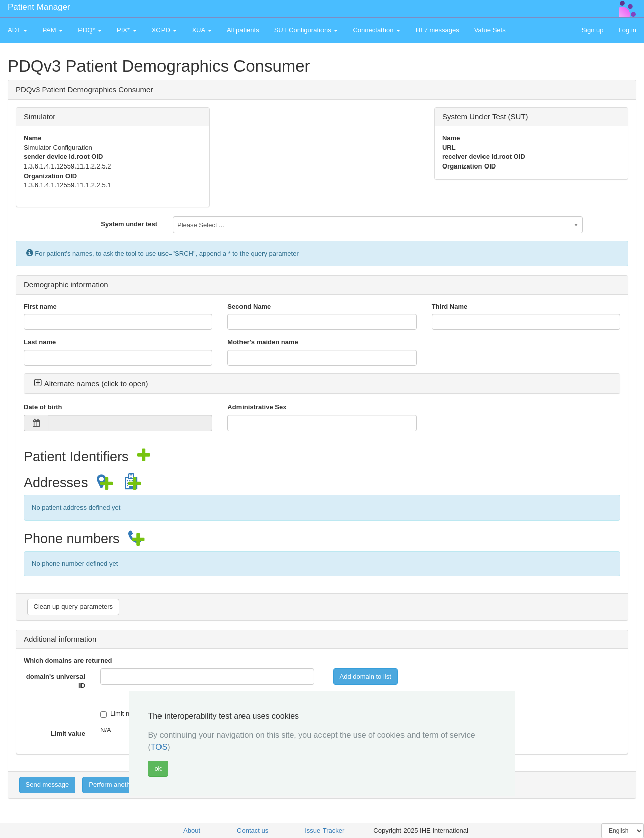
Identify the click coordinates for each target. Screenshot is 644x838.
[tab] (322, 384)
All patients (243, 30)
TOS (159, 747)
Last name (40, 342)
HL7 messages (437, 30)
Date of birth (43, 407)
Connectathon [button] (377, 30)
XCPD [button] (165, 30)
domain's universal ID (56, 681)
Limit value (68, 734)
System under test (129, 224)
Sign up (592, 30)
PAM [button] (53, 30)
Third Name (450, 307)
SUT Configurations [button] (306, 30)
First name (40, 307)
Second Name (249, 307)
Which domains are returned (68, 661)
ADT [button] (17, 30)
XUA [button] (202, 30)
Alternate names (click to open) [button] (91, 384)
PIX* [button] (127, 30)
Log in (628, 30)
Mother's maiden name (263, 342)
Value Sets (490, 30)
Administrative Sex (257, 407)
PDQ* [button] (90, 30)
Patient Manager (39, 7)
